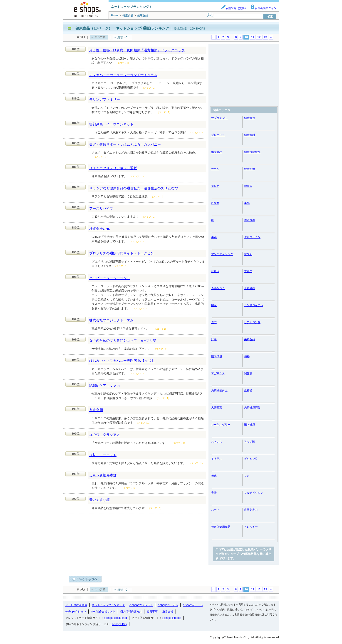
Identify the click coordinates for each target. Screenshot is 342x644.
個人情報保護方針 (131, 612)
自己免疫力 (251, 510)
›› (271, 37)
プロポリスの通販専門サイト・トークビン (122, 253)
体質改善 (250, 220)
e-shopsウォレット (141, 605)
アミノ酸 (250, 442)
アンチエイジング (222, 254)
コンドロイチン (254, 305)
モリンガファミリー (105, 99)
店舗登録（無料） (234, 8)
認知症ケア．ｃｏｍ (105, 385)
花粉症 (215, 271)
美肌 (247, 203)
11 (253, 37)
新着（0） (124, 37)
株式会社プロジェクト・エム (111, 320)
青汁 (214, 493)
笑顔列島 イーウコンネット (111, 124)
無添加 (248, 271)
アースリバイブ (101, 208)
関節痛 (248, 373)
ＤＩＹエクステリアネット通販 (113, 168)
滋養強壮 (217, 152)
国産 (214, 305)
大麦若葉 (217, 408)
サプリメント (219, 118)
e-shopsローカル (168, 605)
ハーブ (215, 510)
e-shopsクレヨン (76, 612)
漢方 (214, 322)
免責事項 (152, 612)
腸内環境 (217, 356)
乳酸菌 (215, 203)
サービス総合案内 (76, 605)
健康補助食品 (252, 152)
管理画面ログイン (263, 8)
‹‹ (214, 37)
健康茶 (248, 186)
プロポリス (218, 135)
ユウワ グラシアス (105, 435)
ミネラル (217, 459)
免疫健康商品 (252, 408)
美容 (214, 237)
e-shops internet (171, 618)
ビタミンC (251, 459)
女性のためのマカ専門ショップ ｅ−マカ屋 (123, 340)
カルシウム (218, 288)
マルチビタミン (254, 493)
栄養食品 (250, 339)
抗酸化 (248, 254)
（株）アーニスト (103, 455)
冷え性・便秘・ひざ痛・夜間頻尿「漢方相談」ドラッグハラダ (137, 50)
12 (259, 37)
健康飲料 (250, 135)
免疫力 (215, 186)
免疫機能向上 (219, 390)
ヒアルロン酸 (252, 322)
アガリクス (218, 373)
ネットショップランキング (108, 605)
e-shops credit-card (115, 618)
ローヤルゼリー (221, 425)
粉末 (214, 476)
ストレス (217, 442)
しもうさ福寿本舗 (103, 475)
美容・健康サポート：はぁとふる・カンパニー (125, 144)
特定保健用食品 (221, 527)
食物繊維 (250, 288)
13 (265, 37)
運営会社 (168, 612)
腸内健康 (250, 425)
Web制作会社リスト (103, 612)
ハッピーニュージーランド (110, 278)
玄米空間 (96, 410)
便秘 (247, 356)
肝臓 (214, 339)
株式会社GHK (100, 229)
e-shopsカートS (193, 605)
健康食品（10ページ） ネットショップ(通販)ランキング (122, 28)
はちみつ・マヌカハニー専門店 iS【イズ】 (122, 361)
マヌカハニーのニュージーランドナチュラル (123, 75)
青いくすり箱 (99, 500)
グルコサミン (252, 237)
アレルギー (251, 527)
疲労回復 (250, 169)
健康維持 (250, 118)
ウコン (215, 169)
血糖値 (248, 390)
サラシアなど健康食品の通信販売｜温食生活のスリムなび (134, 188)
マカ (247, 476)
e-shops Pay (119, 624)
